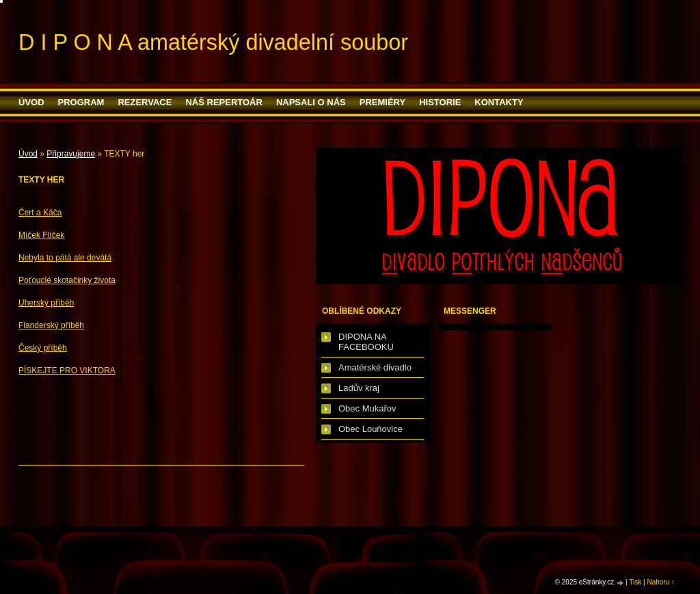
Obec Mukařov (367, 408)
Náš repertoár (224, 102)
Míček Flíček (41, 235)
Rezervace (145, 102)
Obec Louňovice (371, 429)
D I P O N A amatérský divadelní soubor (213, 42)
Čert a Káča (40, 213)
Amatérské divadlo (375, 367)
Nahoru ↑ (661, 582)
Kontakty (499, 102)
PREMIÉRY (382, 102)
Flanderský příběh (51, 325)
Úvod (31, 102)
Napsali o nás (311, 102)
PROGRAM (81, 102)
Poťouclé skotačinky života (67, 280)
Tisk (635, 582)
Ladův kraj (359, 388)
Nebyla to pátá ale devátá (65, 258)
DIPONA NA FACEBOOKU (366, 342)
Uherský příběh (46, 303)
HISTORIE (440, 102)
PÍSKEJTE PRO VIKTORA (67, 370)
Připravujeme (71, 154)
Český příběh (43, 348)
